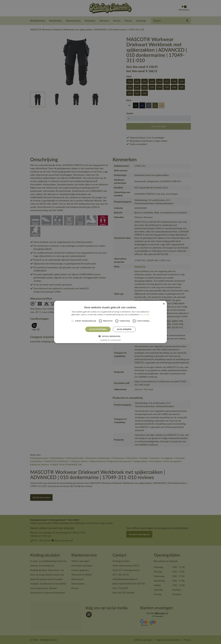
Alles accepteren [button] (98, 329)
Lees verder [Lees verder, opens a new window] (145, 315)
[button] (110, 336)
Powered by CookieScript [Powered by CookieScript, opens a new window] (111, 340)
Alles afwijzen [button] (124, 329)
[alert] (111, 322)
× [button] (164, 304)
